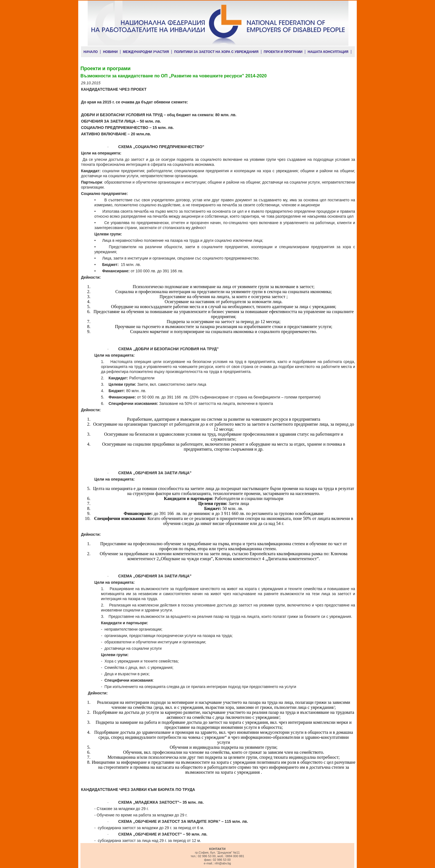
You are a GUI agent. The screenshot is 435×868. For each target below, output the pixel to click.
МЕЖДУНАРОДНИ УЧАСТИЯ (146, 52)
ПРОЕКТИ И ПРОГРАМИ (283, 52)
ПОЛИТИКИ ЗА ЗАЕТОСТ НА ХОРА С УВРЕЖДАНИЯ (216, 52)
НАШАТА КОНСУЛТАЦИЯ (328, 52)
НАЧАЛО (91, 52)
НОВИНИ (110, 52)
